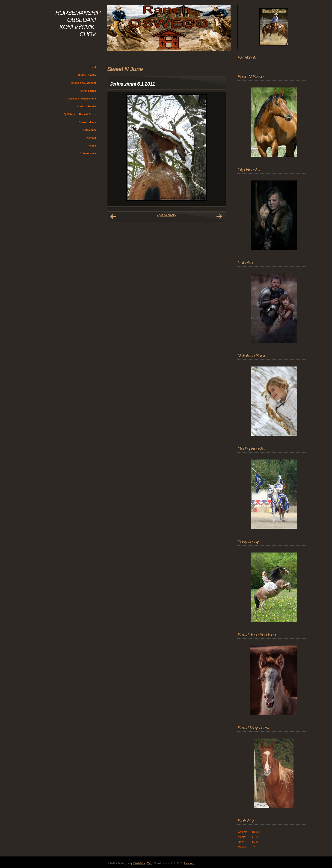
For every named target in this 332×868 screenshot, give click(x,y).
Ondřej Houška (87, 75)
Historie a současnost (83, 83)
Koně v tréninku (86, 106)
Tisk (149, 863)
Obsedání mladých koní (82, 99)
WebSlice (140, 863)
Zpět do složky (167, 215)
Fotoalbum (89, 130)
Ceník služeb (88, 91)
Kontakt (91, 138)
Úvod (93, 67)
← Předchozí (113, 216)
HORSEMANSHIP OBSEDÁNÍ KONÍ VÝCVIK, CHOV (78, 23)
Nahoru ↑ (189, 863)
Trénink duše (88, 153)
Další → (219, 216)
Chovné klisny (87, 122)
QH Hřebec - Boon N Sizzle (80, 114)
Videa (93, 146)
